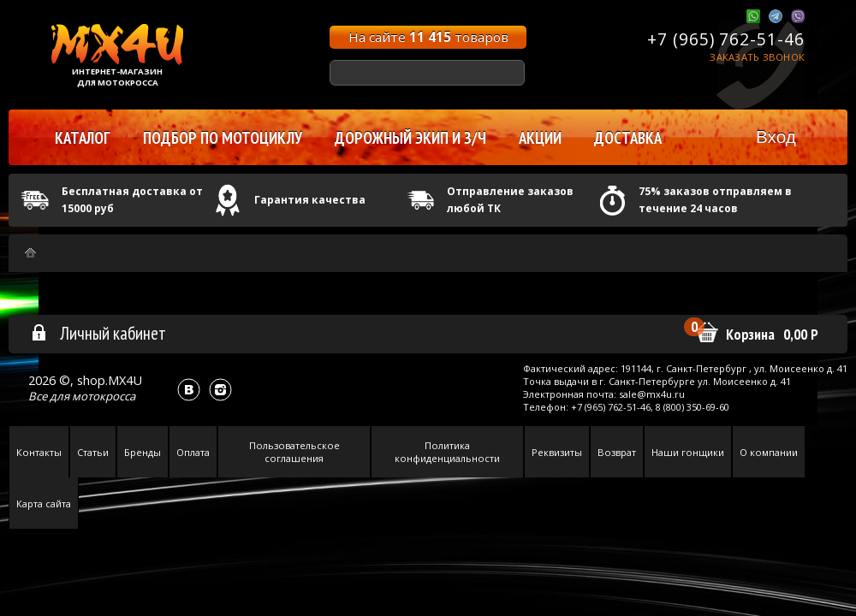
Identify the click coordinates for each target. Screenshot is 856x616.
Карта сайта (44, 503)
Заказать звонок (757, 57)
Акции (540, 138)
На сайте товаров (428, 37)
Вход (776, 136)
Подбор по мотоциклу (223, 138)
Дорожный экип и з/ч (410, 138)
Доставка (628, 138)
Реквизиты (557, 452)
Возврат (617, 452)
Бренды (143, 452)
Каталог (83, 138)
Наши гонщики (688, 452)
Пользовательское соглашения (294, 452)
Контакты (39, 452)
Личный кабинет (98, 333)
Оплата (193, 452)
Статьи (93, 452)
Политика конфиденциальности (447, 452)
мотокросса (104, 396)
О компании (769, 452)
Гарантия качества (310, 200)
